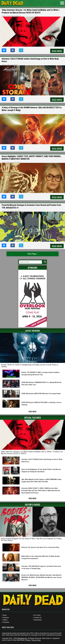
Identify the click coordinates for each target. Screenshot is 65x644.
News (5, 615)
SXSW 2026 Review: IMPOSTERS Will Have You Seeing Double (41, 394)
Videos (5, 620)
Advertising (38, 620)
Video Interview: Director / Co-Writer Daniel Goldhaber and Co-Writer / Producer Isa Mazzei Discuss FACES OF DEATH (32, 453)
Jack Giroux (14, 65)
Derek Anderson (16, 16)
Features (6, 618)
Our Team (37, 615)
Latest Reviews (32, 331)
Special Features (33, 418)
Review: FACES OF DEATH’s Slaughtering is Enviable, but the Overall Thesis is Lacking (30, 366)
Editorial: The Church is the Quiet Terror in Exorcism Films (40, 547)
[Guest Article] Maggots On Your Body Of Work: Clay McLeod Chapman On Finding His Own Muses (31, 539)
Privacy (28, 640)
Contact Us (38, 618)
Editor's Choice (33, 505)
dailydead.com (22, 638)
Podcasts (6, 622)
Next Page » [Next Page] (32, 254)
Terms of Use (36, 640)
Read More (57, 51)
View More (32, 412)
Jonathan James (15, 114)
